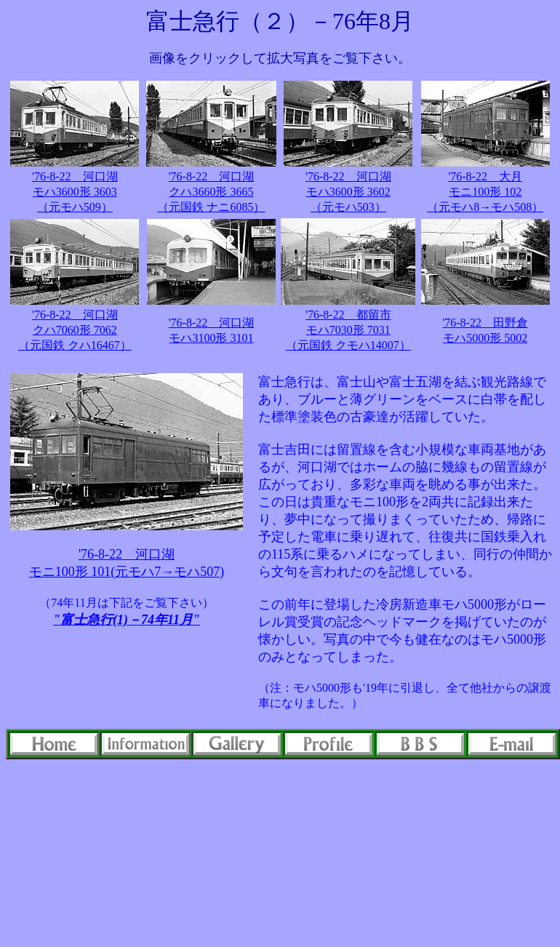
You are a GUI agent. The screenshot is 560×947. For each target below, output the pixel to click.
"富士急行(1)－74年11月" (127, 620)
